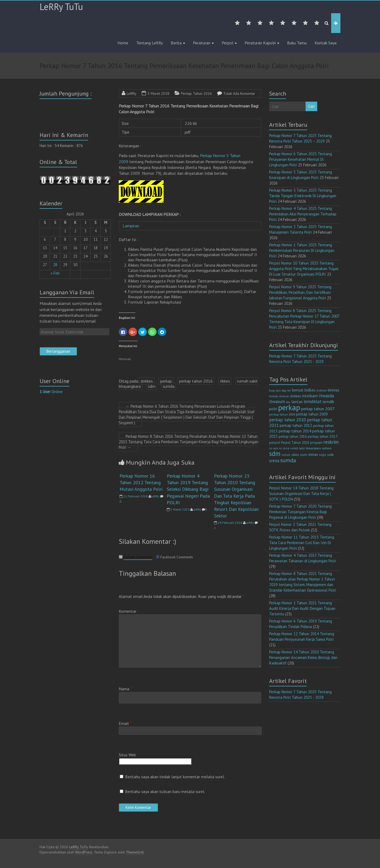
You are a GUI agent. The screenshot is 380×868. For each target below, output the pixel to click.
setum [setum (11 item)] (286, 455)
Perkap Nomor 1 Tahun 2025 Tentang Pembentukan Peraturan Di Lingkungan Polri (302, 250)
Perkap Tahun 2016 (196, 93)
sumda (169, 386)
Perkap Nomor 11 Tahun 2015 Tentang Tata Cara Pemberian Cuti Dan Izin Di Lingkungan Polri (302, 543)
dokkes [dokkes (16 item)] (296, 396)
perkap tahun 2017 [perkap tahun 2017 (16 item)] (323, 436)
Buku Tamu (297, 43)
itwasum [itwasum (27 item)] (277, 402)
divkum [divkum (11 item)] (284, 396)
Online (51, 392)
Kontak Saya (326, 43)
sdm (152, 386)
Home (123, 43)
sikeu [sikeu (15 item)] (295, 455)
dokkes (147, 381)
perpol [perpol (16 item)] (275, 442)
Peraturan (202, 43)
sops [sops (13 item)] (323, 455)
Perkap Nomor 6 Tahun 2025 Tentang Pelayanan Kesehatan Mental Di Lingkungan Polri (301, 159)
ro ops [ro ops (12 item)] (274, 448)
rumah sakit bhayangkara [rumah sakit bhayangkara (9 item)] (306, 448)
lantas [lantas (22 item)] (297, 402)
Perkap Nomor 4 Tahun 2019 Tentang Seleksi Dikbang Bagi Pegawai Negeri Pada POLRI (188, 489)
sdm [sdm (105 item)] (275, 454)
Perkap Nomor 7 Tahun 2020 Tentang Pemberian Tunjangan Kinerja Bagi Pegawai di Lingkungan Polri (300, 512)
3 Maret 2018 (158, 93)
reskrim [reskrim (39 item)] (331, 442)
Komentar (128, 611)
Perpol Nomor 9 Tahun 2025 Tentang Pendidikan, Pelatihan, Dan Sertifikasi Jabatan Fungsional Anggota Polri (300, 292)
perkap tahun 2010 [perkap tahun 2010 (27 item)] (288, 420)
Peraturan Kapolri (260, 43)
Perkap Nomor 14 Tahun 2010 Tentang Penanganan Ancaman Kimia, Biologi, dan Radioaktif (303, 657)
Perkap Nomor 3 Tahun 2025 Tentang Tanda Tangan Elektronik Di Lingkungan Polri (303, 196)
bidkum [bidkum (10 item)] (322, 390)
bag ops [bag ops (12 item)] (275, 390)
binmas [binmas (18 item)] (334, 390)
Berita (176, 43)
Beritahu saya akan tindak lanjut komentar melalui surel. (175, 777)
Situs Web (127, 755)
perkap (166, 381)
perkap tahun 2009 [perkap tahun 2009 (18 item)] (312, 414)
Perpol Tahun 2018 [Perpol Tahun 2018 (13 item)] (295, 443)
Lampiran (132, 226)
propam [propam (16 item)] (316, 442)
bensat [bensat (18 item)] (298, 390)
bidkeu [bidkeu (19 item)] (310, 390)
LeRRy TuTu (61, 7)
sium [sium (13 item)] (304, 455)
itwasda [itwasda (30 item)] (326, 396)
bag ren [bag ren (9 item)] (286, 390)
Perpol (227, 43)
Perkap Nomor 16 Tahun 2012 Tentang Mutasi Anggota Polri (141, 482)
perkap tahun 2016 (196, 381)
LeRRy (132, 93)
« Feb (55, 273)
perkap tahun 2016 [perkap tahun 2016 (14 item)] (293, 437)
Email (125, 723)
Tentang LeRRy (149, 43)
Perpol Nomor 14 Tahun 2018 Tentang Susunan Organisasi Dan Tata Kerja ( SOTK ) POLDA (301, 494)
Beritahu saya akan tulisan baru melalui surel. (165, 791)
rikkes (225, 381)
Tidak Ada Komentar (239, 93)
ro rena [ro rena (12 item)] (284, 448)
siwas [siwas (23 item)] (313, 454)
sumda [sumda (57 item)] (288, 460)
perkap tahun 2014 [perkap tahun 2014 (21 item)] (295, 431)
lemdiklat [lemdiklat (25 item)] (313, 402)
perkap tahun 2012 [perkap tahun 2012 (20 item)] (296, 425)
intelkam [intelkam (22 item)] (310, 396)
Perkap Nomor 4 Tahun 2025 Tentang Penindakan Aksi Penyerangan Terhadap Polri (303, 214)
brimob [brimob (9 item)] (274, 396)
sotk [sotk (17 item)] (331, 454)
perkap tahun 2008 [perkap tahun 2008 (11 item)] (282, 414)
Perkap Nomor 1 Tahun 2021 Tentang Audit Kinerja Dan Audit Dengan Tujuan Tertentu (302, 608)
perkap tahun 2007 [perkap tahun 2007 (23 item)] (318, 409)
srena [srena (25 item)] (274, 461)
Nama (125, 689)
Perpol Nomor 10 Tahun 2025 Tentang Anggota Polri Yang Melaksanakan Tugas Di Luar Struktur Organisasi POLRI (304, 269)
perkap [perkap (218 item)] (289, 407)
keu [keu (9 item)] (288, 402)
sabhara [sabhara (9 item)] (327, 448)
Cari (311, 106)
